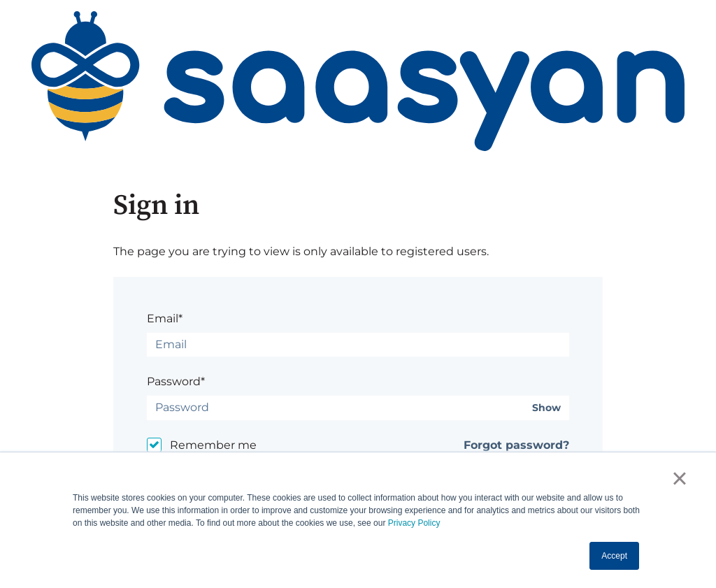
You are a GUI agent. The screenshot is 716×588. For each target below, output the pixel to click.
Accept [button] (614, 556)
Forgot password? (516, 445)
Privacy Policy (414, 523)
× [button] (679, 478)
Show (546, 408)
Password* (176, 381)
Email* (165, 318)
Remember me (213, 445)
